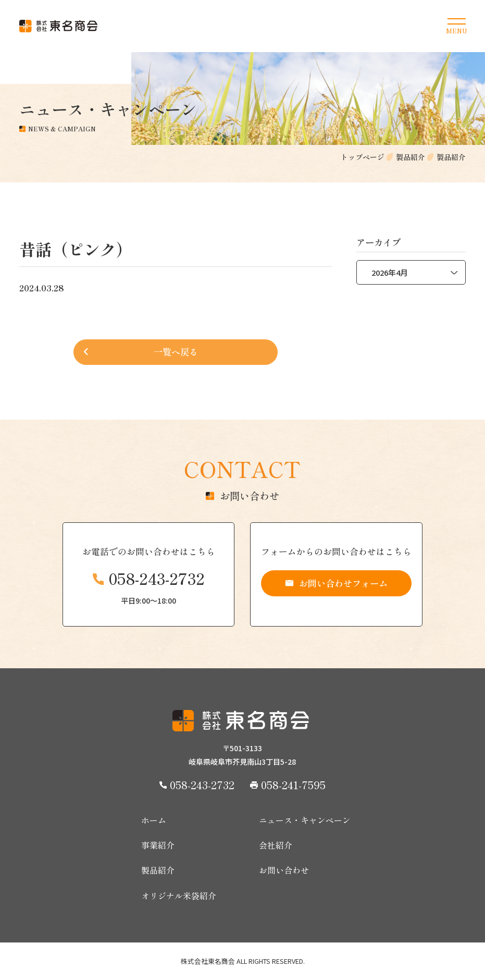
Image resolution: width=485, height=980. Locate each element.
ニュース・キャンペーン (305, 820)
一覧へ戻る (176, 352)
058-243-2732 (157, 578)
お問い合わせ (284, 871)
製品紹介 (158, 871)
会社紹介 (276, 846)
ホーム (154, 820)
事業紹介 (158, 846)
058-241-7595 (293, 785)
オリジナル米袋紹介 (179, 896)
